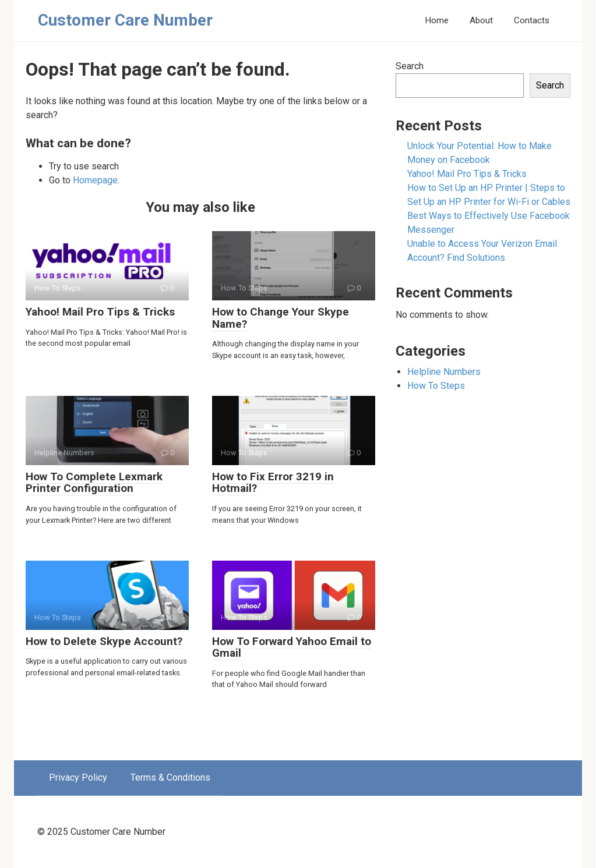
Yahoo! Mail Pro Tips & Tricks (100, 312)
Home (437, 20)
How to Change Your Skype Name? (281, 318)
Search (410, 66)
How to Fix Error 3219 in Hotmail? (273, 483)
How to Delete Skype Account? (104, 641)
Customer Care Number (125, 20)
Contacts (532, 20)
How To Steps (436, 386)
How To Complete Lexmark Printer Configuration (94, 483)
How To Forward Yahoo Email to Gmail (292, 647)
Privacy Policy (78, 777)
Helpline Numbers (444, 372)
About (481, 20)
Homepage (95, 180)
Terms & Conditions (170, 777)
